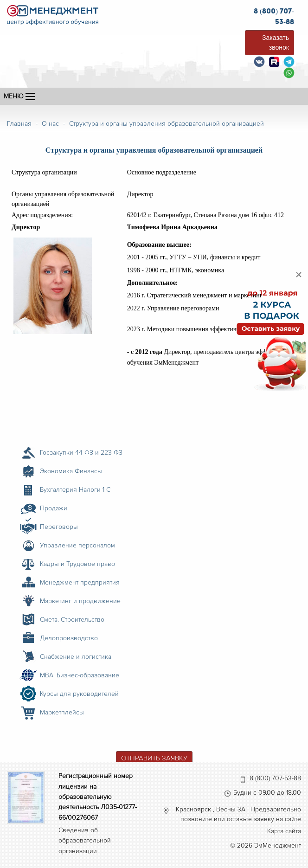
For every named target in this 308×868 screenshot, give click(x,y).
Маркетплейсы (62, 712)
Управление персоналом (77, 545)
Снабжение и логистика (76, 657)
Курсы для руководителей (79, 694)
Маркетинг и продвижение (80, 601)
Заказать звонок (276, 42)
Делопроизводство (69, 638)
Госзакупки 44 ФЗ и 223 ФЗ (81, 453)
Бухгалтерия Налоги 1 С (75, 490)
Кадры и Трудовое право (77, 564)
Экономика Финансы (71, 471)
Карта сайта (284, 831)
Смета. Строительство (72, 620)
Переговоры (59, 527)
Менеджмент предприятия (80, 582)
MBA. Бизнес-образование (80, 675)
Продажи (54, 508)
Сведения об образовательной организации (85, 841)
